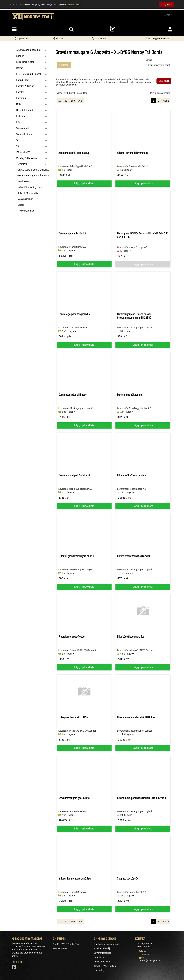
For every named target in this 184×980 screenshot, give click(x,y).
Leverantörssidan (103, 953)
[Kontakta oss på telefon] (100, 39)
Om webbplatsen (103, 962)
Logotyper (99, 957)
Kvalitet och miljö (103, 948)
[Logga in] (170, 29)
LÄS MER (164, 81)
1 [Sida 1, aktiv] (153, 101)
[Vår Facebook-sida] (14, 968)
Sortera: (149, 60)
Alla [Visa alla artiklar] (80, 101)
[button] (21, 39)
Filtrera (64, 65)
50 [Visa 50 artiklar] (66, 101)
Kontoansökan (60, 948)
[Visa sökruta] (71, 29)
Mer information (74, 4)
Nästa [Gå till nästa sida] (166, 101)
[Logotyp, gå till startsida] (33, 18)
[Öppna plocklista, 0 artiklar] (113, 29)
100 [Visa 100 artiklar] (73, 101)
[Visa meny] (14, 29)
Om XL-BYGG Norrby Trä (66, 944)
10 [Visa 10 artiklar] (60, 101)
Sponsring (99, 970)
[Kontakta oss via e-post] (157, 39)
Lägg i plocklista (84, 183)
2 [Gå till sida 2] (158, 101)
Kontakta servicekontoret (106, 944)
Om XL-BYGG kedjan (105, 966)
